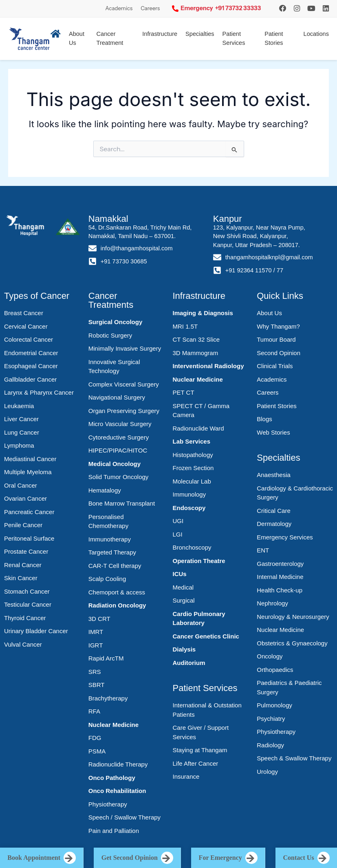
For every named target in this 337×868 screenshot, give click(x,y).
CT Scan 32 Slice (196, 339)
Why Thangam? (278, 326)
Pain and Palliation (114, 831)
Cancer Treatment (110, 38)
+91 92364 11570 (249, 270)
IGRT (96, 645)
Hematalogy (105, 490)
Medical (183, 587)
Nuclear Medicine (113, 725)
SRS (95, 672)
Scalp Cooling (107, 579)
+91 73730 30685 (124, 261)
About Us (269, 313)
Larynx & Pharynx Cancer (39, 392)
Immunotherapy (110, 539)
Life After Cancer (196, 763)
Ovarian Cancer (25, 498)
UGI (178, 521)
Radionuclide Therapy (118, 764)
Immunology (189, 494)
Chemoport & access (117, 592)
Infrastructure (160, 34)
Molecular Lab (192, 481)
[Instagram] (283, 8)
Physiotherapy (108, 804)
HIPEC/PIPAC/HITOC (118, 450)
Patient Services (234, 38)
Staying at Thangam (200, 750)
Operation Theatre (199, 561)
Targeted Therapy (112, 552)
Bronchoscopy (192, 547)
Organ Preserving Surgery (124, 411)
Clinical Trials (275, 366)
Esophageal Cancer (31, 366)
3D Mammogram (196, 353)
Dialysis (184, 649)
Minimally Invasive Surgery (125, 348)
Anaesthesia (274, 475)
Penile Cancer (23, 525)
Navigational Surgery (117, 397)
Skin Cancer (21, 578)
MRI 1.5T (185, 326)
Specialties (200, 34)
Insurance (186, 776)
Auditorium (189, 663)
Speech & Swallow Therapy (294, 758)
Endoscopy (189, 508)
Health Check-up (280, 590)
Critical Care (274, 511)
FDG (95, 738)
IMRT (96, 632)
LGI (178, 534)
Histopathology (193, 455)
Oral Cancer (21, 485)
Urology (267, 772)
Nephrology (272, 603)
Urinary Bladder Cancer (36, 631)
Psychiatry (271, 719)
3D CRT (99, 619)
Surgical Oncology (116, 322)
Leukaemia (19, 406)
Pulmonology (274, 705)
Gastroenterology (280, 564)
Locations (316, 34)
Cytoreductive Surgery (119, 437)
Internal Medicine (280, 577)
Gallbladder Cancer (30, 379)
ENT (263, 550)
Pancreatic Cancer (29, 512)
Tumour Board (276, 339)
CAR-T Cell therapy (115, 566)
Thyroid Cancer (25, 618)
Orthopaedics (275, 670)
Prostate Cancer (26, 551)
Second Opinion (279, 353)
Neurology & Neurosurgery (293, 617)
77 (280, 270)
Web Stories (273, 432)
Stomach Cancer (27, 591)
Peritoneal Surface (29, 538)
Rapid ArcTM (106, 658)
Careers (150, 8)
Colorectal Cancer (29, 339)
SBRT (97, 685)
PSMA (97, 751)
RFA (94, 711)
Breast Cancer (24, 313)
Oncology (270, 656)
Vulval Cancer (23, 644)
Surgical (184, 600)
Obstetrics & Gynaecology (292, 643)
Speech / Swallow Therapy (124, 817)
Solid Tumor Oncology (119, 477)
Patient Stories (274, 38)
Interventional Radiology (208, 366)
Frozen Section (193, 468)
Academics (119, 8)
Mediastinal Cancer (30, 459)
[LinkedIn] (326, 8)
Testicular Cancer (28, 604)
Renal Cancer (23, 565)
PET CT (184, 392)
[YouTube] (311, 8)
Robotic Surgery (110, 335)
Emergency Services (285, 537)
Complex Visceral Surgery (124, 384)
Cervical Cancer (26, 326)
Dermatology (274, 524)
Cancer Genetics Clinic (206, 636)
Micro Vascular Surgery (120, 424)
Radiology (270, 745)
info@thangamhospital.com (137, 248)
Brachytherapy (108, 698)
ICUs (180, 574)
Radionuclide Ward (198, 428)
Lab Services (192, 441)
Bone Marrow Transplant (122, 503)
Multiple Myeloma (28, 472)
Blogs (264, 419)
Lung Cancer (22, 432)
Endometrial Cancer (31, 353)
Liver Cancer (21, 419)
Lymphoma (19, 445)
